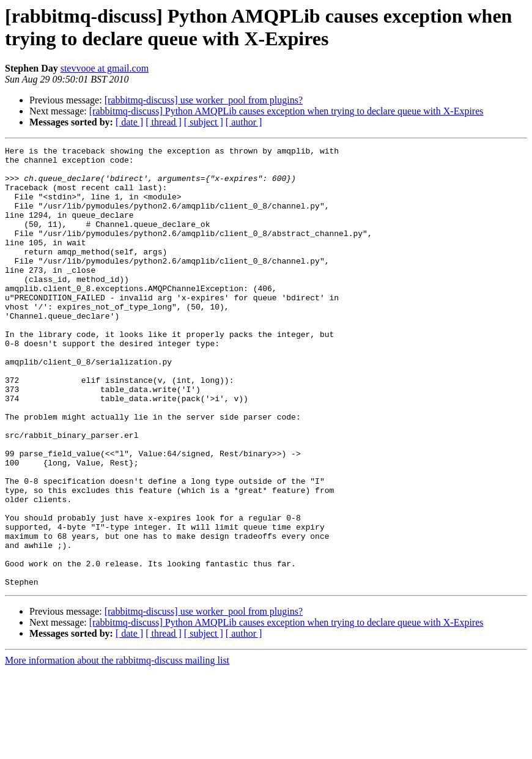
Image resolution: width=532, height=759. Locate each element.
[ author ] (244, 122)
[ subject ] (204, 122)
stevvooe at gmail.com (105, 68)
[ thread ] (164, 122)
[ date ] (129, 122)
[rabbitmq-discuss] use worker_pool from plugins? (204, 100)
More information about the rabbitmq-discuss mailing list (117, 748)
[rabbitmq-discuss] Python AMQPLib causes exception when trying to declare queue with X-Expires (286, 111)
